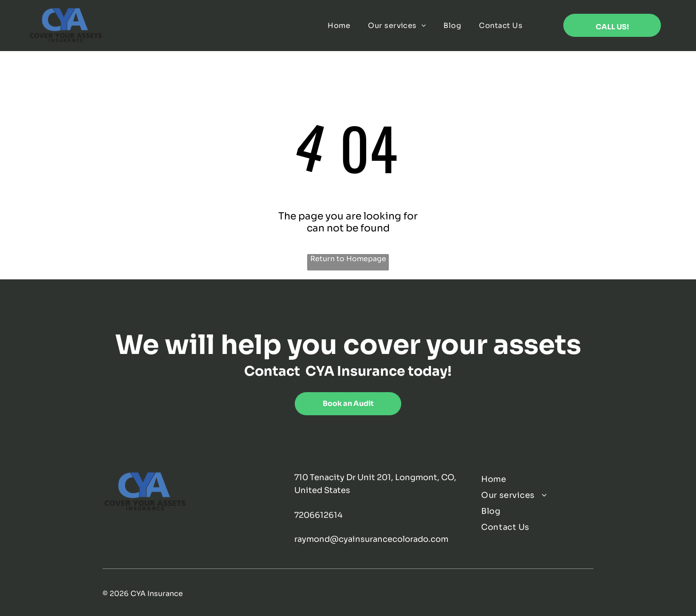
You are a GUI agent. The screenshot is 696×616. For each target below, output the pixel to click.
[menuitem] (339, 26)
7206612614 (318, 515)
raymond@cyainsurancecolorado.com (371, 539)
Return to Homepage (348, 259)
